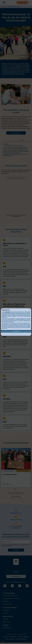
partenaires (8, 312)
